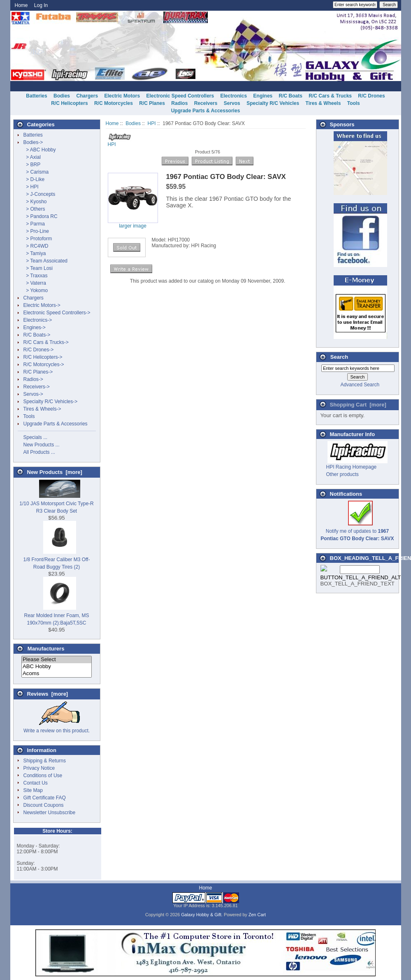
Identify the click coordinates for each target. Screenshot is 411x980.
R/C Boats (291, 96)
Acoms (57, 674)
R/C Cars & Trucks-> (46, 342)
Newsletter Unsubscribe (50, 813)
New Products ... (42, 445)
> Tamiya (35, 253)
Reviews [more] (48, 694)
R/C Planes (152, 103)
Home (21, 5)
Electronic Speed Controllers (180, 96)
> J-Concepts (39, 194)
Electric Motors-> (42, 305)
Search (339, 357)
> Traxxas (36, 276)
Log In (41, 5)
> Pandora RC (41, 216)
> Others (34, 209)
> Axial (32, 157)
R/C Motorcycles (114, 103)
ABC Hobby (57, 667)
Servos (232, 103)
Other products (342, 474)
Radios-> (33, 379)
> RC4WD (36, 246)
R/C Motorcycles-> (44, 365)
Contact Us (36, 783)
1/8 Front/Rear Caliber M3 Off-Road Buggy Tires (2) (57, 560)
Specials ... (36, 437)
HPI (152, 123)
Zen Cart (257, 915)
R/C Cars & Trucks (330, 96)
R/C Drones (371, 96)
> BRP (32, 165)
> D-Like (34, 179)
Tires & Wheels (323, 103)
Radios (179, 103)
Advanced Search (360, 385)
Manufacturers (46, 649)
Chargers (87, 96)
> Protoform (38, 239)
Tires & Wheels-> (42, 409)
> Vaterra (35, 283)
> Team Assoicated (46, 261)
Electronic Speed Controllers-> (57, 313)
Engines (263, 96)
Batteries (36, 96)
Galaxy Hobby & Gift (201, 915)
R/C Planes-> (38, 372)
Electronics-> (38, 320)
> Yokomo (36, 290)
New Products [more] (55, 472)
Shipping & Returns (45, 761)
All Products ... (39, 452)
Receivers (206, 103)
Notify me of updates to (357, 531)
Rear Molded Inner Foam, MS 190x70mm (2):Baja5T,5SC (56, 615)
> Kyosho (35, 202)
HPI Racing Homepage (352, 467)
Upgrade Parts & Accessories (206, 111)
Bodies (133, 123)
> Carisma (36, 172)
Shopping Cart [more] (358, 405)
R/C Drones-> (39, 350)
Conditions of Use (43, 776)
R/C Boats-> (37, 335)
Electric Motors (122, 96)
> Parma (34, 224)
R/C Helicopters (69, 103)
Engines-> (35, 327)
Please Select (57, 660)
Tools (354, 103)
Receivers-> (37, 387)
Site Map (33, 790)
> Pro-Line (36, 231)
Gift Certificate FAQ (45, 798)
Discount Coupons (44, 805)
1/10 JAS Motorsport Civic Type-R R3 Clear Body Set (57, 504)
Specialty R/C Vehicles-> (51, 402)
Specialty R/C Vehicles (273, 103)
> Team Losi (38, 268)
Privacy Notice (39, 768)
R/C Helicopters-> (43, 357)
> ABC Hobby (40, 150)
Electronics (234, 96)
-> (33, 142)
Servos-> (33, 394)
